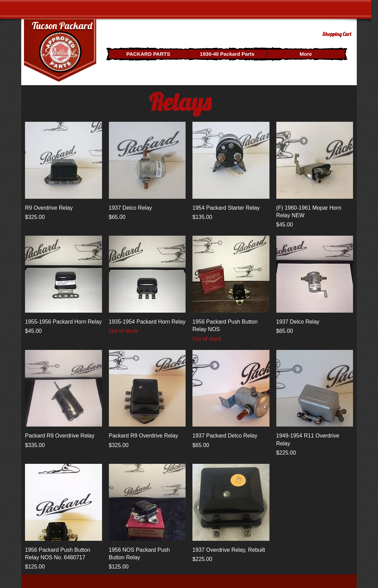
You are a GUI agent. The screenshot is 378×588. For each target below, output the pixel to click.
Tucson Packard (62, 25)
